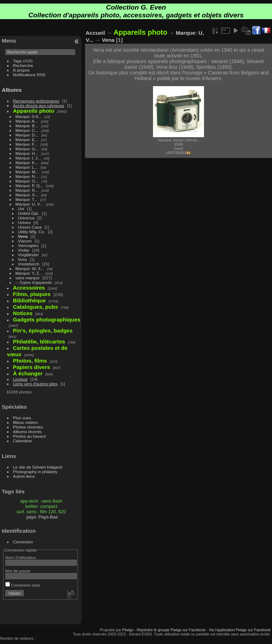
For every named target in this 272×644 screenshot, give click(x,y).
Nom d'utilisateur (21, 557)
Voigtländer (29, 255)
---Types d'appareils (34, 282)
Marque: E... (27, 139)
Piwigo (128, 630)
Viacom (25, 241)
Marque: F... (27, 144)
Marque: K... (27, 163)
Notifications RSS (29, 75)
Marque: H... (27, 153)
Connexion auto (23, 585)
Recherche (23, 65)
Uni (21, 209)
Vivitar (24, 250)
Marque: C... (27, 130)
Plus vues (22, 418)
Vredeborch (29, 264)
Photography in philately (35, 472)
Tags (18, 61)
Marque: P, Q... (29, 186)
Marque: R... (27, 190)
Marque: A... (27, 121)
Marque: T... (27, 199)
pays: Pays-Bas (42, 517)
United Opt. (29, 213)
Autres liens (24, 476)
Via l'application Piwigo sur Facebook (240, 630)
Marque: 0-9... (29, 116)
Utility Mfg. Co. (32, 232)
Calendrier (23, 441)
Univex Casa (30, 227)
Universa (26, 218)
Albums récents (27, 432)
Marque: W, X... (30, 268)
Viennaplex (28, 245)
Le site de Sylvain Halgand (38, 467)
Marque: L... (27, 167)
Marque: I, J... (28, 158)
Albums (12, 90)
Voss (23, 259)
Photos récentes (28, 427)
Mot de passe (18, 571)
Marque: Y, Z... (29, 273)
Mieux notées (25, 422)
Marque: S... (27, 195)
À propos (21, 70)
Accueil (95, 33)
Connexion (23, 542)
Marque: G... (27, 149)
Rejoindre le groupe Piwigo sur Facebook (171, 630)
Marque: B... (27, 126)
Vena (23, 236)
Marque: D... (27, 135)
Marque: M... (27, 172)
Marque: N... (27, 176)
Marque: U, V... (29, 204)
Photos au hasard (29, 436)
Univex (24, 222)
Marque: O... (27, 181)
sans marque (28, 278)
